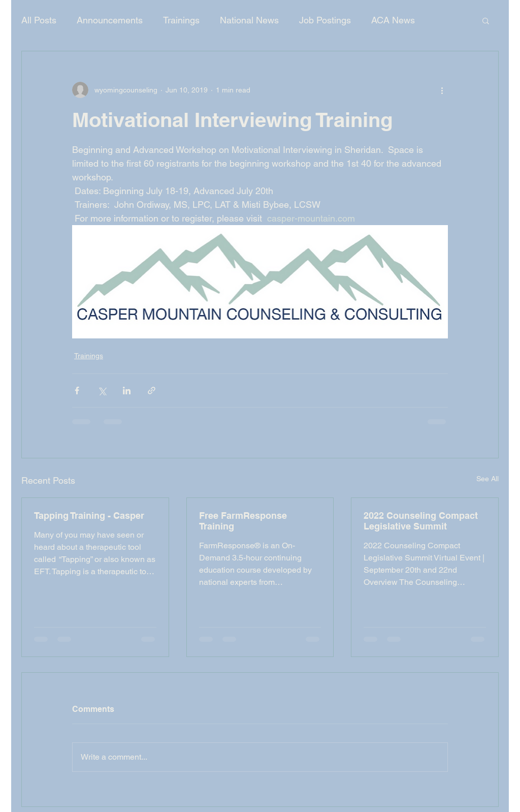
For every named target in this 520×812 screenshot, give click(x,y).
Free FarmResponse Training (243, 521)
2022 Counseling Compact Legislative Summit (421, 521)
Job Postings (325, 20)
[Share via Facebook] (77, 391)
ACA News (393, 20)
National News (249, 20)
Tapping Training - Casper (89, 516)
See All (487, 479)
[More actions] (442, 90)
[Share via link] (152, 391)
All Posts (39, 20)
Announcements (110, 20)
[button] (486, 20)
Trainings (181, 20)
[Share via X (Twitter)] (102, 391)
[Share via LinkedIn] (127, 391)
